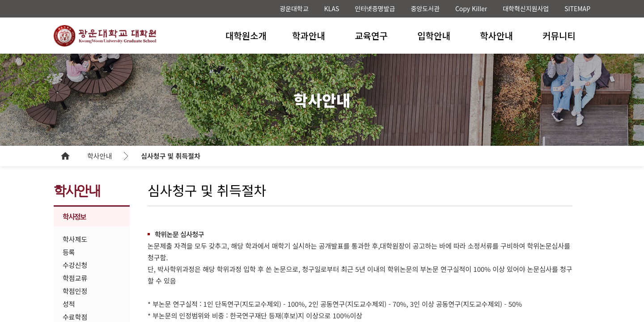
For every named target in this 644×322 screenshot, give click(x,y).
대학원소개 (246, 36)
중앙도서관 (425, 8)
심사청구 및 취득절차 (171, 156)
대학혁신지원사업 (526, 8)
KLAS (332, 8)
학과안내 (309, 36)
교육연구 (371, 36)
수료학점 (75, 317)
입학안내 (434, 36)
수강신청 (75, 265)
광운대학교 (294, 8)
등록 (69, 252)
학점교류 (75, 278)
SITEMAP (577, 8)
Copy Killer (471, 8)
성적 (69, 304)
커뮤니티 (559, 36)
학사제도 (75, 239)
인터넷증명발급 (375, 8)
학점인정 (75, 291)
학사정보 (74, 216)
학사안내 (496, 36)
